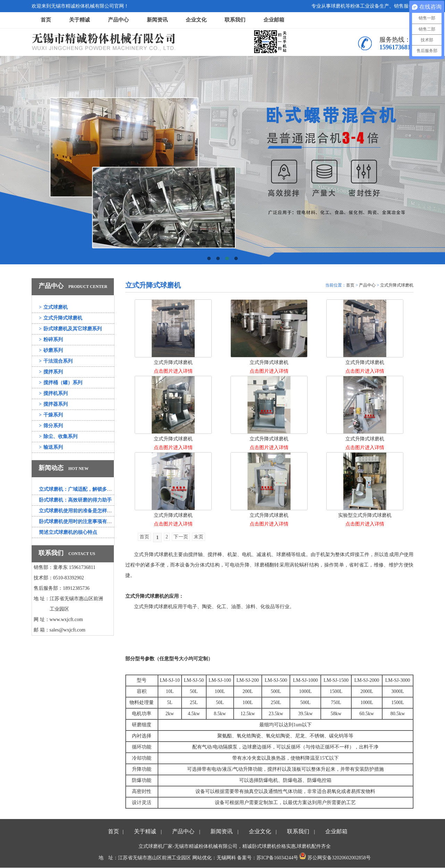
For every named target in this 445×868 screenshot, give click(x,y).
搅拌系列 (51, 372)
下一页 (181, 537)
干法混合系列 (56, 361)
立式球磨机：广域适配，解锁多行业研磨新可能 (90, 489)
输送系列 (51, 447)
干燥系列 (51, 415)
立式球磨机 (53, 307)
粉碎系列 (51, 340)
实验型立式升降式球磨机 (365, 515)
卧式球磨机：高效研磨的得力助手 (75, 500)
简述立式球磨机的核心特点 (68, 532)
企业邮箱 (274, 20)
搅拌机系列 (53, 393)
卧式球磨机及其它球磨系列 (70, 329)
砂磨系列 (51, 350)
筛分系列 (51, 426)
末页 (199, 537)
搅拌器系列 (53, 404)
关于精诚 (79, 20)
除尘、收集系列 (58, 436)
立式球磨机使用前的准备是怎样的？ (78, 511)
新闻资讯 (157, 20)
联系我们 (235, 20)
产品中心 (118, 20)
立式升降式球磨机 (61, 318)
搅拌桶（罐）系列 (61, 383)
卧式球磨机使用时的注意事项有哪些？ (80, 522)
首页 (46, 20)
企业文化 (196, 20)
